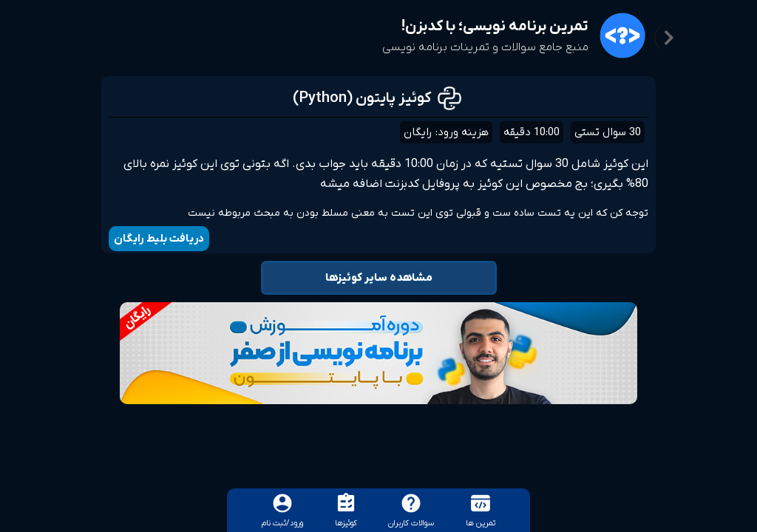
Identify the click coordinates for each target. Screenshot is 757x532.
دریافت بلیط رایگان (159, 239)
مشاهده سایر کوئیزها (379, 278)
